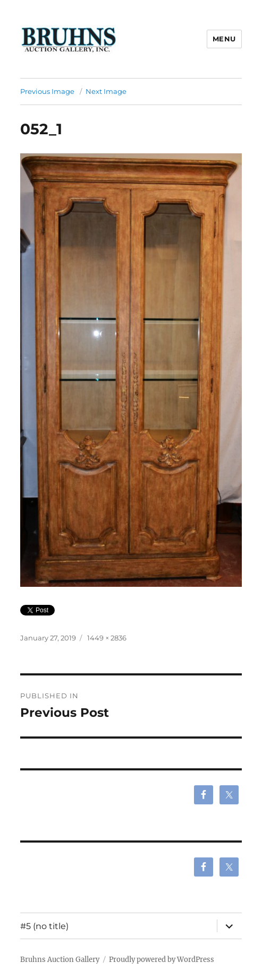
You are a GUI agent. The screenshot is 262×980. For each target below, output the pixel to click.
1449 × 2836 (107, 638)
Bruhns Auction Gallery (60, 960)
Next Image (106, 91)
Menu (224, 39)
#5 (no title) (44, 926)
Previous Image (47, 91)
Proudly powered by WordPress (162, 960)
